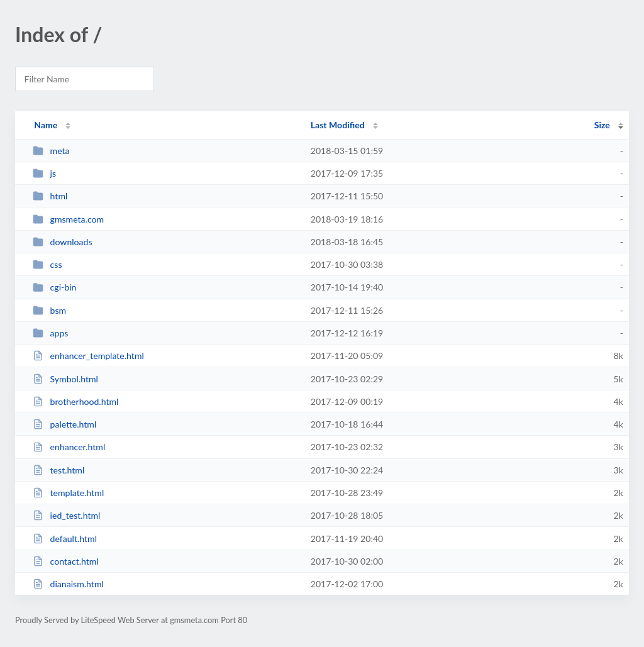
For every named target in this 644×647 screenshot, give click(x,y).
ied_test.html (66, 515)
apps (50, 333)
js (44, 173)
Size (602, 125)
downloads (62, 242)
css (47, 264)
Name (46, 125)
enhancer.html (69, 447)
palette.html (64, 424)
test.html (58, 470)
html (50, 196)
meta (51, 151)
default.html (65, 539)
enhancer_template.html (88, 356)
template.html (68, 493)
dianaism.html (68, 584)
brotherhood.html (75, 401)
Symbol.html (65, 379)
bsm (49, 310)
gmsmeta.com (68, 219)
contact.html (66, 561)
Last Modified (338, 125)
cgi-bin (54, 287)
